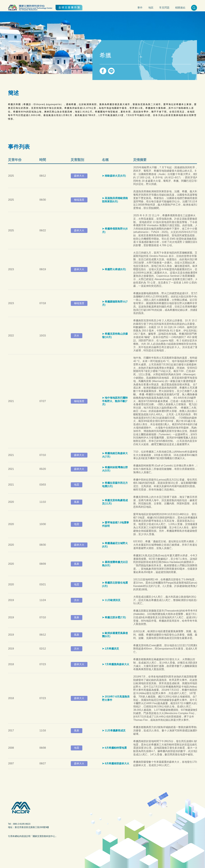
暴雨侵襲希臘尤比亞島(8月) (115, 564)
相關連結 (180, 8)
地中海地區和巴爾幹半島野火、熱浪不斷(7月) (115, 401)
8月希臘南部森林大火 (117, 763)
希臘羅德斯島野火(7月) (115, 303)
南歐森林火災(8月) (115, 176)
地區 (151, 8)
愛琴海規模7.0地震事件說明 (115, 524)
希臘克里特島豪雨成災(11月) (115, 502)
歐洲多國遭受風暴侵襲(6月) (115, 635)
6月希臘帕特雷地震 (116, 748)
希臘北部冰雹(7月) (115, 617)
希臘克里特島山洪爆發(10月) (115, 335)
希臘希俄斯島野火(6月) (115, 230)
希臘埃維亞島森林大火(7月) (115, 455)
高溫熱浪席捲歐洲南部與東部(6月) (115, 200)
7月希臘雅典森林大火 (117, 664)
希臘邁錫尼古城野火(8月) (115, 545)
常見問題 (164, 8)
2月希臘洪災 (112, 649)
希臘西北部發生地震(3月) (115, 584)
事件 (140, 8)
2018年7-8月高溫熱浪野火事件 (116, 698)
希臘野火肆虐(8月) (115, 269)
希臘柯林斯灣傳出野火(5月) (115, 469)
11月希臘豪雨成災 (115, 731)
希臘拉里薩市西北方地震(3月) (115, 485)
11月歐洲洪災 (113, 600)
